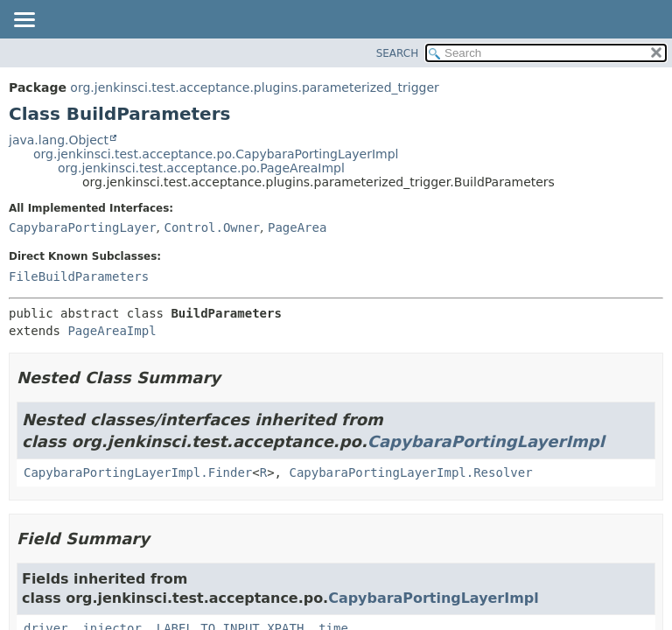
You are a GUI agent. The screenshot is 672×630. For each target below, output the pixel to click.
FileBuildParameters (79, 276)
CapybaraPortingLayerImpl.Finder (138, 472)
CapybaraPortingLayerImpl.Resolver (410, 472)
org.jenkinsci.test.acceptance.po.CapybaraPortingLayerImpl (216, 154)
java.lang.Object (59, 140)
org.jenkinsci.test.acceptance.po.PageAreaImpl (201, 168)
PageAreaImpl (112, 331)
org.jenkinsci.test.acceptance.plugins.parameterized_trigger (254, 87)
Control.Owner (212, 227)
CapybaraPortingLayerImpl (486, 441)
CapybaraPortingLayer (83, 227)
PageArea (297, 227)
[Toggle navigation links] (24, 21)
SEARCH (398, 53)
